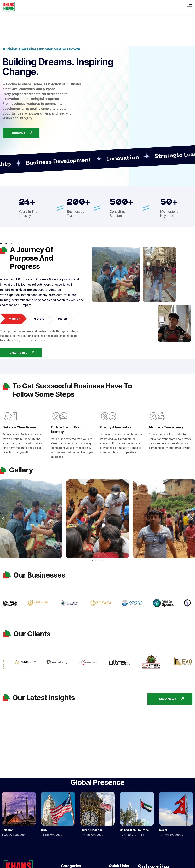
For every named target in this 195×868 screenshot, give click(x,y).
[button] (3, 519)
